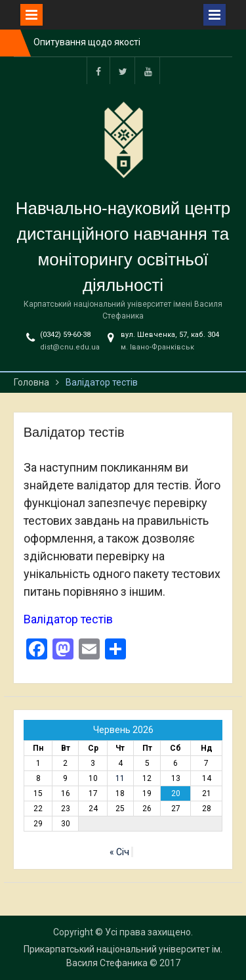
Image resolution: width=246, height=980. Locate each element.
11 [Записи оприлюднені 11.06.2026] (120, 778)
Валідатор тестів (68, 619)
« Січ (119, 852)
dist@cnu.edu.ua (70, 347)
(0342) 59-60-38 (65, 335)
